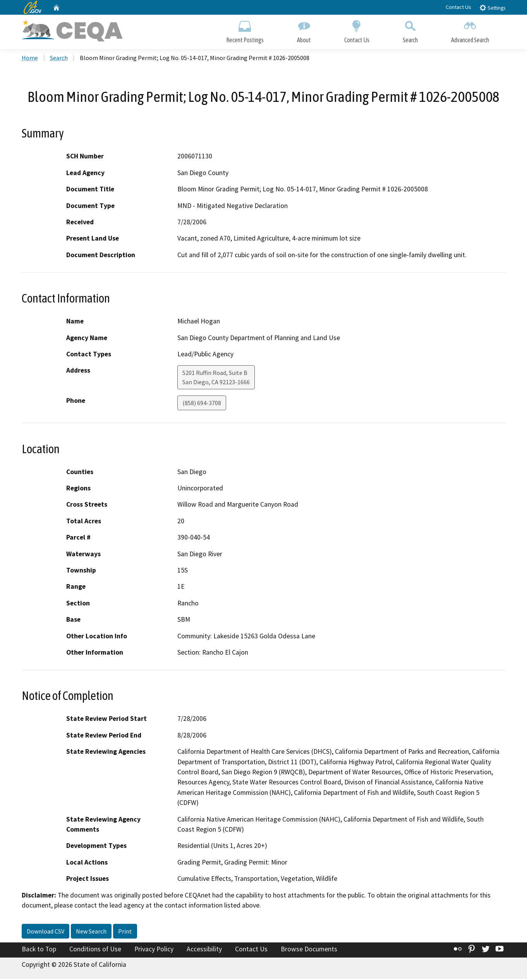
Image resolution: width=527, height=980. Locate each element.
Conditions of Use (95, 950)
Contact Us (458, 7)
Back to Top (39, 950)
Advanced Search (470, 30)
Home (30, 58)
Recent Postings (245, 30)
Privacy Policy (154, 950)
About (304, 30)
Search (410, 30)
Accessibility (204, 950)
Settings (492, 8)
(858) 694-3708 (202, 404)
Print (125, 932)
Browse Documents (309, 950)
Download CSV (45, 932)
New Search (91, 932)
